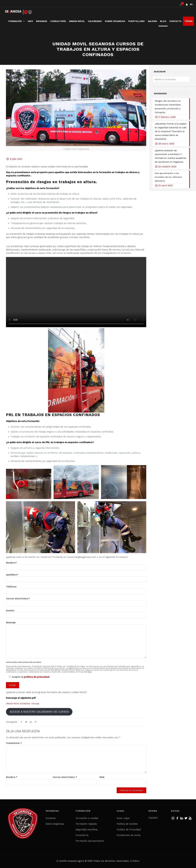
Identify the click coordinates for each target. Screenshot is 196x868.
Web (102, 777)
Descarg (35, 704)
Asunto (76, 614)
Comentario (14, 743)
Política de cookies (127, 824)
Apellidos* (76, 578)
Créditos (135, 861)
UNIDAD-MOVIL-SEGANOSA (18, 704)
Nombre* (76, 566)
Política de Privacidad (129, 830)
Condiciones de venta (129, 835)
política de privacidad (37, 677)
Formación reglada (86, 824)
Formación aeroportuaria (90, 841)
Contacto (51, 818)
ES (191, 4)
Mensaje (76, 640)
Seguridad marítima (87, 830)
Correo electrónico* (76, 602)
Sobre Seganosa (55, 824)
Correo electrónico (65, 777)
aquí (90, 672)
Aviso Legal (123, 818)
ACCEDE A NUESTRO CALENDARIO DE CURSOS (39, 712)
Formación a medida (87, 818)
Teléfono (76, 590)
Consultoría (82, 835)
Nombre (12, 777)
